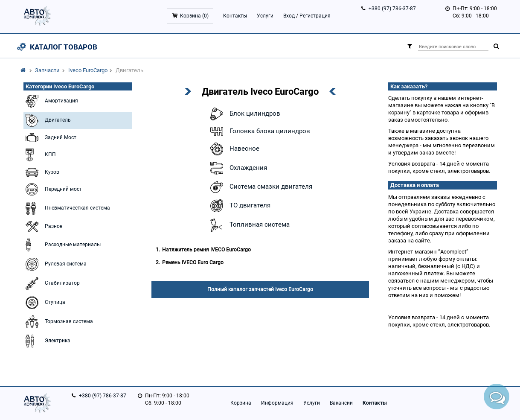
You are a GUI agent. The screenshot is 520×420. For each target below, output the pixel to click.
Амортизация (51, 101)
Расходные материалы (62, 245)
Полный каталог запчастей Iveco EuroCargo (260, 289)
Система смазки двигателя (260, 187)
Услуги (265, 16)
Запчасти (47, 70)
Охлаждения (238, 168)
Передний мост (53, 189)
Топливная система (249, 225)
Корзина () (194, 16)
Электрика (47, 341)
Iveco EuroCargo (88, 70)
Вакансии (341, 403)
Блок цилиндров (244, 114)
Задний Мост (50, 138)
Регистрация (315, 16)
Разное (43, 227)
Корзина (241, 403)
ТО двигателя (239, 206)
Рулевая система (55, 264)
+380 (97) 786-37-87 (392, 9)
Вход (289, 16)
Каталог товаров (64, 47)
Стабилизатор (52, 283)
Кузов (41, 172)
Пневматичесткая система (67, 208)
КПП (40, 155)
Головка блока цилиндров (259, 131)
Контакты (235, 16)
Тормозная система (58, 322)
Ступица (44, 303)
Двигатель (47, 120)
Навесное (234, 149)
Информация (277, 403)
